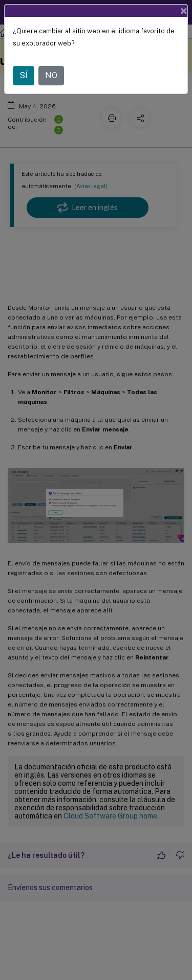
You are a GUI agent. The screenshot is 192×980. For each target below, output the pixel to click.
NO (51, 75)
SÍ (24, 75)
